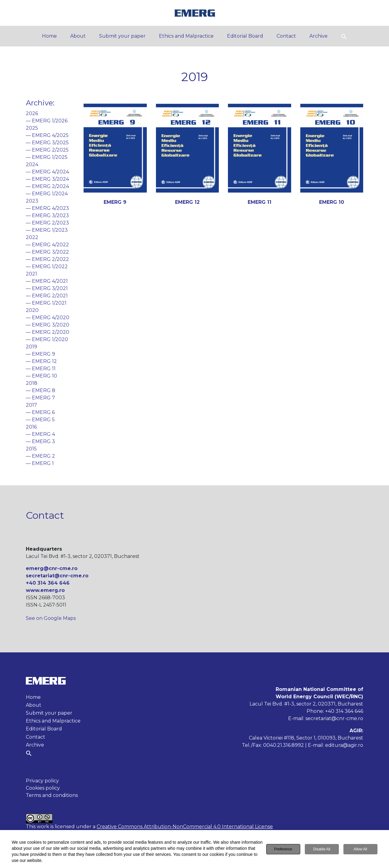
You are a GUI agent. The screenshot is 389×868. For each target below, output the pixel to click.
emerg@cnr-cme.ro (52, 568)
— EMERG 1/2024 (47, 194)
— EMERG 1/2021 (46, 303)
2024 (32, 164)
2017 (31, 405)
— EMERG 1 (40, 463)
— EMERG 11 (41, 369)
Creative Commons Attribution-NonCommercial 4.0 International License (185, 827)
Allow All (360, 849)
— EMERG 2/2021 (47, 296)
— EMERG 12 (41, 361)
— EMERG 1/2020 (47, 339)
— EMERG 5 (40, 420)
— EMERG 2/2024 (47, 186)
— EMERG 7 (40, 398)
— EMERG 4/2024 (47, 172)
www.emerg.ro (45, 590)
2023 (32, 201)
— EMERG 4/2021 (47, 281)
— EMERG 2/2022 (47, 259)
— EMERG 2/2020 (48, 332)
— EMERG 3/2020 (48, 325)
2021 (31, 274)
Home (49, 36)
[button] (344, 36)
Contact (286, 36)
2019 (31, 347)
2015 (31, 449)
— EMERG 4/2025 (47, 135)
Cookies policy (43, 788)
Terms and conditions (52, 795)
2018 (32, 383)
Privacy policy (42, 781)
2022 (32, 237)
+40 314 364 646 (48, 583)
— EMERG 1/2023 (47, 230)
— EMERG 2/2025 (47, 150)
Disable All (322, 849)
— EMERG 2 (40, 456)
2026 (32, 113)
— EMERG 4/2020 (48, 318)
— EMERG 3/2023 (47, 215)
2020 (32, 310)
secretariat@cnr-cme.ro (57, 576)
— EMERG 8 (41, 390)
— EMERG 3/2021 (47, 288)
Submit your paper (122, 36)
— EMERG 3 (40, 441)
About (78, 36)
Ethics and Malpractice (186, 36)
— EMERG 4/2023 (47, 208)
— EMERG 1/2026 (47, 121)
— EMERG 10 (41, 376)
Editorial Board (245, 36)
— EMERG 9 (40, 354)
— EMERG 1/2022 (47, 267)
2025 (32, 128)
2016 (31, 427)
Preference (283, 849)
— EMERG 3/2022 (47, 252)
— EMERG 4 (40, 434)
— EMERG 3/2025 (47, 143)
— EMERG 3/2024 (47, 179)
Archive (318, 36)
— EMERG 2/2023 (47, 223)
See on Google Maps (51, 618)
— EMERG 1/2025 (47, 157)
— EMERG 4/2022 (47, 245)
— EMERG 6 (40, 412)
